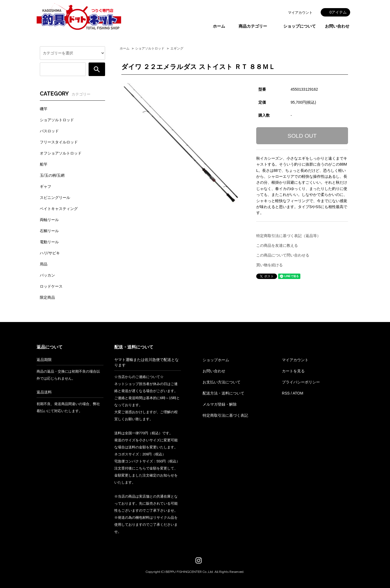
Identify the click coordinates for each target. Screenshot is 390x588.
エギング (177, 48)
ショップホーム (216, 360)
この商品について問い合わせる (283, 255)
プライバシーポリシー (301, 382)
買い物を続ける (269, 265)
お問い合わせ (337, 26)
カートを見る (293, 371)
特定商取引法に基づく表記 (225, 415)
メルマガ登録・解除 (220, 404)
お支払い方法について (222, 382)
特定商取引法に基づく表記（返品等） (288, 236)
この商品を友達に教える (277, 245)
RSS (286, 393)
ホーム (219, 26)
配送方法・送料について (223, 393)
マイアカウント (300, 13)
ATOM (298, 393)
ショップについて (300, 26)
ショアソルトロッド (150, 48)
